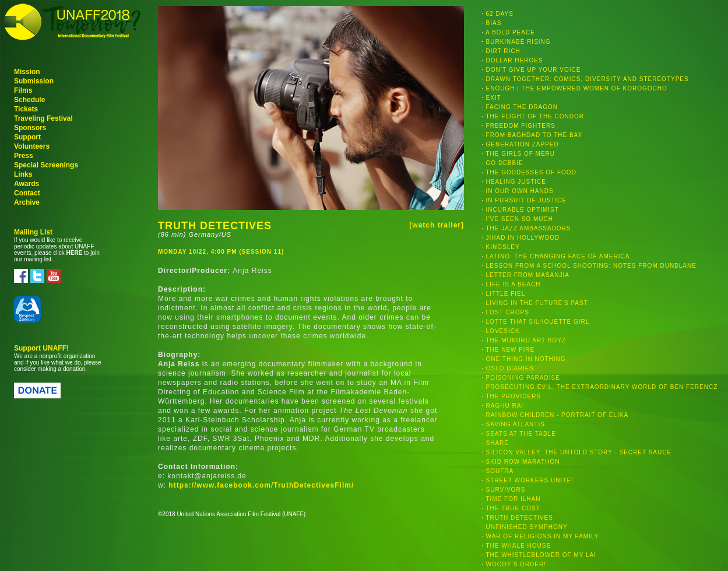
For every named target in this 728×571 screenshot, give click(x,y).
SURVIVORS (506, 490)
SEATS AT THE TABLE (521, 434)
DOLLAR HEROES (515, 60)
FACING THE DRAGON (522, 107)
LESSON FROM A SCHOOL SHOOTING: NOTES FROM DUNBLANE (591, 266)
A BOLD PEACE (510, 32)
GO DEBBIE (505, 163)
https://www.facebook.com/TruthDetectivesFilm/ (261, 485)
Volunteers (32, 146)
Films (23, 90)
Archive (27, 202)
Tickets (26, 109)
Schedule (29, 100)
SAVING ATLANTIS (516, 424)
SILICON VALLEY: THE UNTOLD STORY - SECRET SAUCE (579, 452)
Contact (27, 193)
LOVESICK (503, 331)
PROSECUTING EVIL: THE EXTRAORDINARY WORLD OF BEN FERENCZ (602, 387)
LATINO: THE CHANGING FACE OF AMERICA (558, 256)
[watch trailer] (437, 225)
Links (23, 174)
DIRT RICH (503, 51)
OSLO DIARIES (510, 368)
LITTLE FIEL (506, 294)
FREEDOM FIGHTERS (521, 126)
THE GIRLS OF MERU (520, 154)
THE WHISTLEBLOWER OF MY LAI (541, 555)
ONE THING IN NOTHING (526, 359)
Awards (27, 184)
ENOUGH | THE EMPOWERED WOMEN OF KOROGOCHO (577, 88)
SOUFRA (500, 471)
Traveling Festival (43, 118)
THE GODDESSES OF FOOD (531, 172)
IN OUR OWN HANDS (520, 191)
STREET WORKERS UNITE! (530, 480)
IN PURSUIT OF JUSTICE (527, 200)
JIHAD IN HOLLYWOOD (523, 238)
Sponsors (30, 128)
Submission (34, 81)
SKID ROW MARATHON (523, 462)
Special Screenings (46, 165)
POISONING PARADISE (523, 378)
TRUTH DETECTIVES (519, 518)
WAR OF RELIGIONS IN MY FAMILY (543, 536)
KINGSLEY (503, 247)
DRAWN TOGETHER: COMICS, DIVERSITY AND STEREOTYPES (588, 79)
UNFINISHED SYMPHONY (527, 527)
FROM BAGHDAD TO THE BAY (534, 135)
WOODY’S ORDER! (516, 564)
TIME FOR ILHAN (513, 499)
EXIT (494, 98)
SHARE (497, 443)
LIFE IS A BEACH (514, 284)
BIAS (494, 23)
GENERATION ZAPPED (523, 144)
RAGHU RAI (505, 406)
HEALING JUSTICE (516, 182)
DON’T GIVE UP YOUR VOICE (534, 70)
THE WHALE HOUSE (518, 546)
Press (24, 156)
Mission (27, 72)
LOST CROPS (508, 312)
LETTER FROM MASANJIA (528, 275)
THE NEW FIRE (510, 350)
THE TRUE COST (513, 508)
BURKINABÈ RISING (518, 42)
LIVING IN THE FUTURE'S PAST (537, 303)
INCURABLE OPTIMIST (523, 210)
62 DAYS (500, 14)
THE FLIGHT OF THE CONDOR (535, 116)
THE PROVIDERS (513, 396)
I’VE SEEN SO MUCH (520, 219)
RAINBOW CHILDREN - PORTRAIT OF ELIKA (558, 415)
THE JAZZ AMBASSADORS (528, 228)
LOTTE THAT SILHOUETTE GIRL (538, 322)
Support (27, 137)
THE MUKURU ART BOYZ (526, 340)
